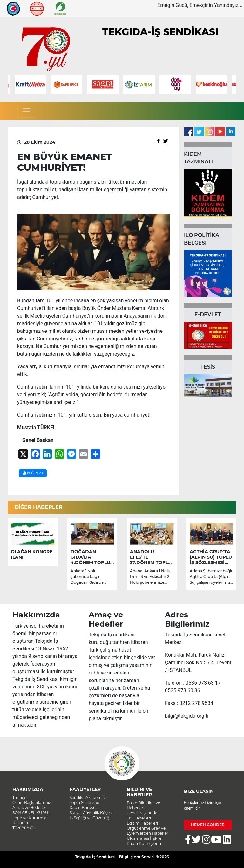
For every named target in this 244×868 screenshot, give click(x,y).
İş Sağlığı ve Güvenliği (90, 818)
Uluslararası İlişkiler (145, 838)
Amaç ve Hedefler (29, 808)
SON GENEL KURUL (31, 813)
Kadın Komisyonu (144, 843)
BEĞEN (33, 473)
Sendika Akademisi (88, 797)
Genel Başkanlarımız (32, 802)
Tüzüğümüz (24, 828)
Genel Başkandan (143, 813)
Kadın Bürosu (83, 808)
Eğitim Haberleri (142, 823)
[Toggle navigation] (26, 111)
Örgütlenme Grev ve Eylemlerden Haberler (148, 831)
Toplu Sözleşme (84, 802)
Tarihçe (19, 797)
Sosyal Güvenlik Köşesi (91, 813)
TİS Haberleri (139, 818)
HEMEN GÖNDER (208, 825)
